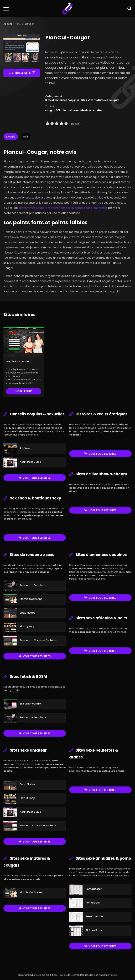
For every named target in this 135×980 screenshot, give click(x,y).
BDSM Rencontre (30, 704)
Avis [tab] (26, 137)
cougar (50, 110)
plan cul (67, 110)
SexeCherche (94, 916)
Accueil (8, 24)
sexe (76, 110)
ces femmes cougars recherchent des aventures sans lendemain (63, 208)
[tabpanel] (67, 220)
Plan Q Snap (27, 626)
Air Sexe (25, 448)
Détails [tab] (11, 137)
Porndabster (94, 889)
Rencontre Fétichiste (33, 585)
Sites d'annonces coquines (62, 100)
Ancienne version (108, 975)
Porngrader (93, 903)
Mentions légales (89, 975)
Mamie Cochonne (17, 361)
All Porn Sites (94, 930)
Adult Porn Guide (30, 462)
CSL (58, 110)
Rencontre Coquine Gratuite (38, 640)
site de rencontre (91, 110)
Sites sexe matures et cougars (100, 100)
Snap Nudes (27, 613)
